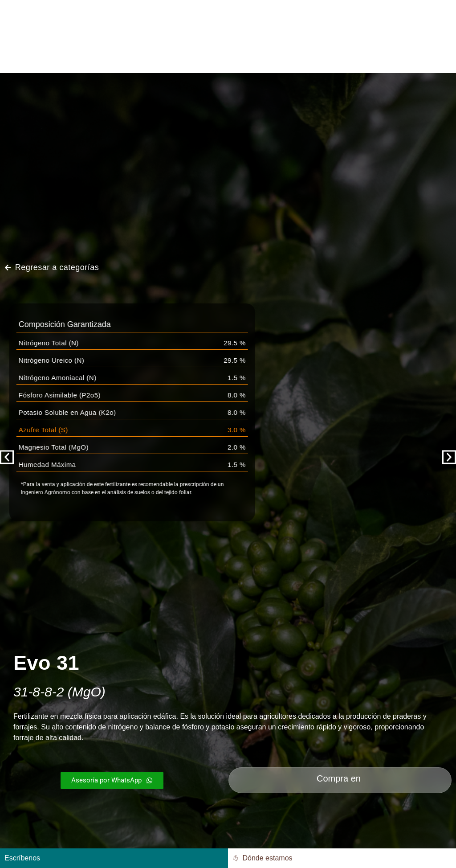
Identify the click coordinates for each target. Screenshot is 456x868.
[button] (7, 457)
